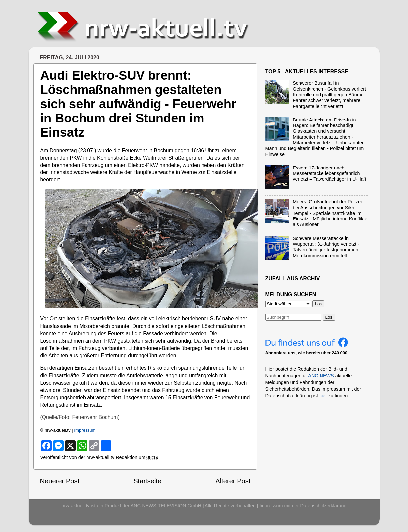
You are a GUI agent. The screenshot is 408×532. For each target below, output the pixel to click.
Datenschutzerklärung (323, 506)
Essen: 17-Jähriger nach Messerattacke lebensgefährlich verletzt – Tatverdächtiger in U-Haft (329, 174)
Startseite (147, 481)
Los (329, 317)
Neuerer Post (60, 481)
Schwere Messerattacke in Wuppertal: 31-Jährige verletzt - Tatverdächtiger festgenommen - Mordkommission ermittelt (327, 247)
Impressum (85, 430)
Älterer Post (233, 481)
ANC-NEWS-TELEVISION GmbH (166, 506)
